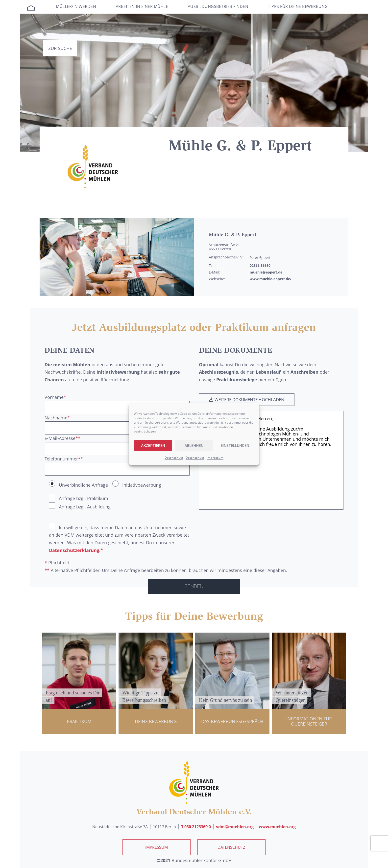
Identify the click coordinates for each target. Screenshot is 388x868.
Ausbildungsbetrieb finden (218, 6)
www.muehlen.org (277, 827)
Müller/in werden (76, 6)
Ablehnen (194, 446)
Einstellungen (235, 446)
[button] (249, 400)
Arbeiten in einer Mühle (142, 6)
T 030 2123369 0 (196, 827)
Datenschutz (174, 458)
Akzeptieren (153, 446)
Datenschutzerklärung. (75, 550)
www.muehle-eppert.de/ (271, 279)
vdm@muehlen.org (235, 827)
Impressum (215, 458)
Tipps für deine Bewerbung (298, 6)
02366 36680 (260, 265)
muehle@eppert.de (266, 272)
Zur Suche (60, 48)
